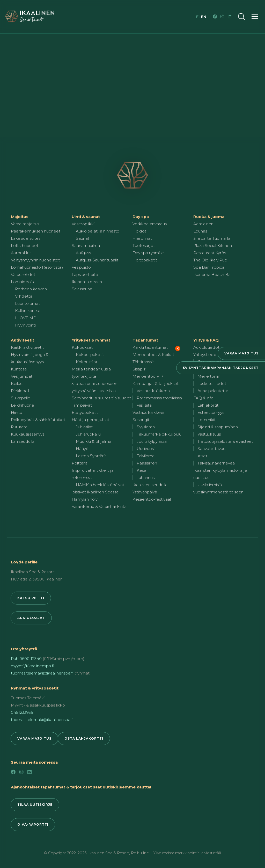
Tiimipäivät (82, 405)
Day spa (141, 217)
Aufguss (83, 253)
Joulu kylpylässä (152, 441)
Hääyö (82, 449)
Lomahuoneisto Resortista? (37, 267)
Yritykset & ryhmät (91, 340)
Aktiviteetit (23, 340)
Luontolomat (27, 303)
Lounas (200, 231)
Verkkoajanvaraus (150, 224)
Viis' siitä (144, 405)
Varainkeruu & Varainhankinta (99, 506)
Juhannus (146, 478)
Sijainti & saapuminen (218, 427)
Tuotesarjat (144, 246)
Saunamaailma (86, 246)
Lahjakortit (208, 405)
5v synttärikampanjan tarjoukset (221, 368)
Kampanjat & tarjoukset (156, 383)
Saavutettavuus (212, 449)
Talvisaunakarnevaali (217, 463)
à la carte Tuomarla (212, 238)
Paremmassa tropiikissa (159, 398)
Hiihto (17, 412)
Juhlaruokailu (88, 434)
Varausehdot (23, 274)
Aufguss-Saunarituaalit (97, 260)
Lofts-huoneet (25, 246)
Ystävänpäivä (145, 492)
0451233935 (22, 712)
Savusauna (82, 289)
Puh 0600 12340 (26, 659)
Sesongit (141, 420)
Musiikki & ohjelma (94, 441)
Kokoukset (82, 347)
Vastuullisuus (209, 434)
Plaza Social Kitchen (213, 246)
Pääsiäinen (147, 463)
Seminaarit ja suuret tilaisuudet (101, 398)
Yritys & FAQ (206, 340)
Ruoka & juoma (209, 217)
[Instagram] (222, 17)
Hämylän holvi (85, 499)
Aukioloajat (31, 618)
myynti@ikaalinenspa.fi (32, 666)
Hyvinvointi (25, 325)
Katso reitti (31, 598)
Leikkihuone (23, 405)
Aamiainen (203, 224)
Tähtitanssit (143, 362)
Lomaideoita (23, 282)
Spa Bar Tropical (209, 267)
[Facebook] (215, 17)
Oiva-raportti (33, 824)
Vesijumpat (22, 376)
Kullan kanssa (28, 311)
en (204, 17)
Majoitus (20, 217)
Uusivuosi (146, 449)
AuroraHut (21, 253)
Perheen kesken (31, 289)
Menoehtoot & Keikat (153, 355)
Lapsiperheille (85, 274)
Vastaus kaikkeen (153, 391)
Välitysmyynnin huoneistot (35, 260)
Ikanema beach (87, 282)
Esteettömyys (211, 412)
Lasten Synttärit (91, 456)
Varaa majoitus (241, 353)
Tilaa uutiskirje (35, 805)
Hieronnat (142, 238)
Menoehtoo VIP (148, 376)
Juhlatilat (84, 427)
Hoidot (139, 231)
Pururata (19, 427)
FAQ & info (203, 398)
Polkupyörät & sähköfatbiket (38, 420)
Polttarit (79, 463)
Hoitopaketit (145, 260)
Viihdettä (24, 296)
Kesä (141, 470)
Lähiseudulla (23, 441)
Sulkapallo (21, 398)
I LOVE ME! (26, 318)
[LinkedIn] (230, 17)
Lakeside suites (26, 238)
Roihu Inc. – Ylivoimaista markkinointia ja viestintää (176, 853)
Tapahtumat (145, 340)
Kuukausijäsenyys (28, 434)
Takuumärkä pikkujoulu (159, 434)
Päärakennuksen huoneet (36, 231)
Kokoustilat (87, 362)
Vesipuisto (81, 267)
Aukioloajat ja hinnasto (98, 231)
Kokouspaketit (90, 355)
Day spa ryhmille (148, 253)
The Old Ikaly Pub (210, 260)
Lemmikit (207, 420)
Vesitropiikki (83, 224)
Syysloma (146, 427)
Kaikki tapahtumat (150, 347)
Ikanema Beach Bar (213, 274)
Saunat (83, 238)
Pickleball (20, 391)
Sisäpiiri (139, 369)
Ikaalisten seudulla (150, 485)
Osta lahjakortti (84, 738)
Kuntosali (20, 369)
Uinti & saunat (86, 217)
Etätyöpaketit (85, 412)
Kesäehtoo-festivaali (152, 499)
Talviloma (146, 456)
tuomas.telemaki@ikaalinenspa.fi (42, 673)
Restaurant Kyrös (210, 253)
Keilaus (18, 383)
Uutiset (200, 456)
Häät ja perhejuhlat (90, 420)
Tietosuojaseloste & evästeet (225, 441)
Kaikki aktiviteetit (27, 347)
